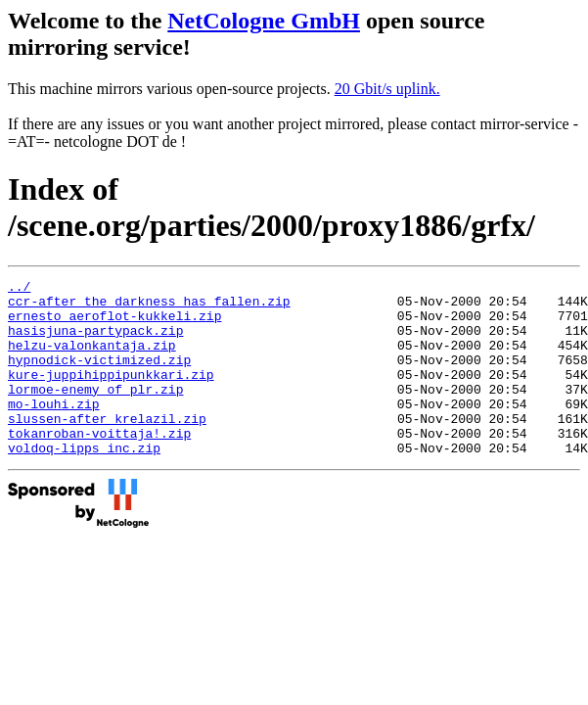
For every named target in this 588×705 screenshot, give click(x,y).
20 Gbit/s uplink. (387, 89)
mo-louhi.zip (54, 430)
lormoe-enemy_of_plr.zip (95, 412)
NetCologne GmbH (264, 21)
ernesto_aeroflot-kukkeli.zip (114, 324)
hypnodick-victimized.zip (99, 377)
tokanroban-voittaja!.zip (99, 465)
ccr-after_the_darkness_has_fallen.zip (149, 306)
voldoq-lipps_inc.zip (84, 483)
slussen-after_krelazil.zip (107, 447)
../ (19, 289)
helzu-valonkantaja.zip (92, 359)
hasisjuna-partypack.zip (95, 342)
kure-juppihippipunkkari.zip (111, 395)
